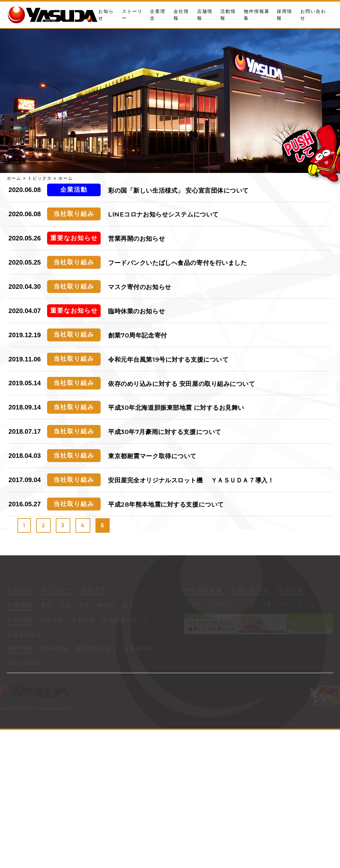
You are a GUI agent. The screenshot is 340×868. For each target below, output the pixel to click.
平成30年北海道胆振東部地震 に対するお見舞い (176, 408)
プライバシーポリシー (213, 606)
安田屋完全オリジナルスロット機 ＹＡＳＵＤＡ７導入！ (191, 480)
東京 (46, 606)
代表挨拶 (52, 621)
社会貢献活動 (135, 649)
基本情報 (83, 621)
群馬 (128, 606)
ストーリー (57, 591)
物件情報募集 (203, 591)
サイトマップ (297, 606)
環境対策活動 (93, 649)
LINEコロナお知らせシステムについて (163, 214)
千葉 (85, 606)
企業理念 (94, 591)
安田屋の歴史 (24, 636)
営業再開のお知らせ (136, 239)
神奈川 (106, 606)
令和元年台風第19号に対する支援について (168, 360)
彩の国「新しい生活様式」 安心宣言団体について (178, 191)
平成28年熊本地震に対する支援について (166, 505)
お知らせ (20, 591)
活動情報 (20, 649)
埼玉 (65, 606)
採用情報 (290, 591)
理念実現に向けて (125, 621)
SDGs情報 (55, 649)
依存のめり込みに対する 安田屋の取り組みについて (182, 384)
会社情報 (20, 621)
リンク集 (261, 606)
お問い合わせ (250, 591)
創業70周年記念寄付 (138, 335)
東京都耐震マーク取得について (152, 456)
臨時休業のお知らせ (136, 311)
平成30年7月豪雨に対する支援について (165, 432)
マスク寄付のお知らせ (140, 287)
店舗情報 (20, 606)
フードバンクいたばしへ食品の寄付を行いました (178, 263)
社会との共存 (24, 664)
